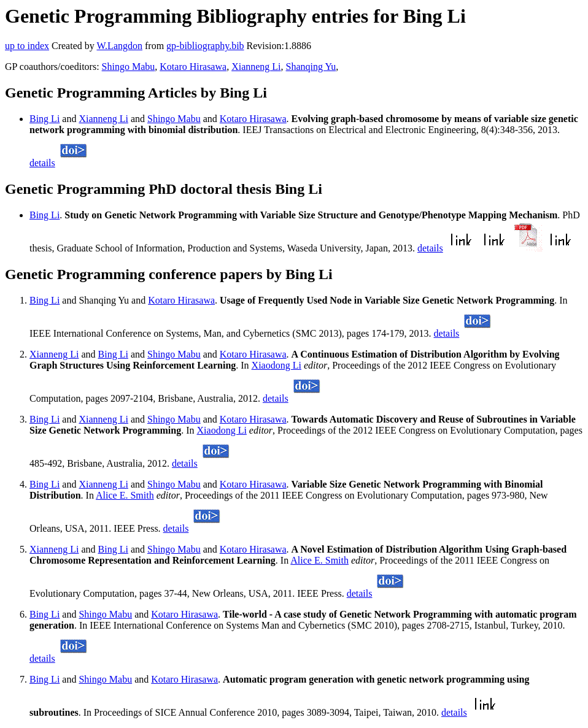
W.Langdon (119, 46)
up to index (27, 46)
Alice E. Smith (125, 495)
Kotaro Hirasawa (193, 67)
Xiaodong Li (277, 365)
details (42, 163)
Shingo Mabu (129, 67)
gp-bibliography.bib (205, 46)
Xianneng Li (256, 67)
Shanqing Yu (311, 67)
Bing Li (44, 119)
